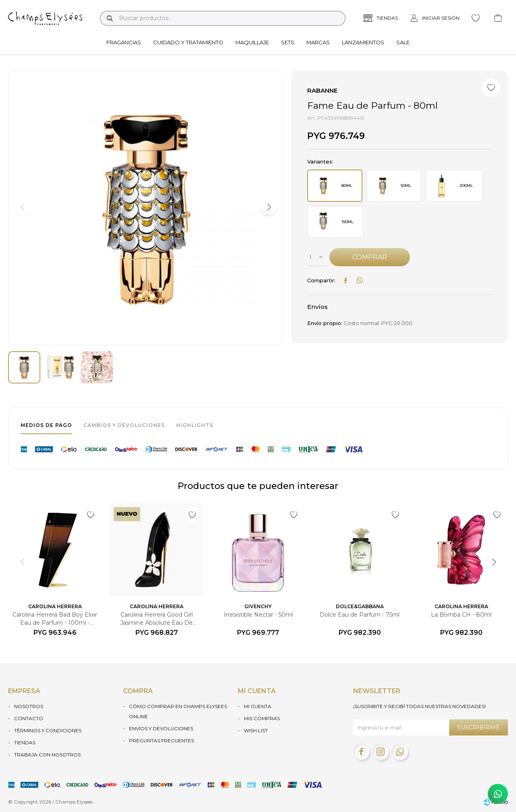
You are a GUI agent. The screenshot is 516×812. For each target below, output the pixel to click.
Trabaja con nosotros (47, 755)
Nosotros (29, 706)
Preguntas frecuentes (161, 741)
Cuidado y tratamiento (188, 42)
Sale (403, 42)
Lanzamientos (363, 42)
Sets (288, 42)
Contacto (29, 718)
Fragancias (124, 42)
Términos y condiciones (48, 730)
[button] (268, 207)
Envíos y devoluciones (161, 728)
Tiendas (25, 743)
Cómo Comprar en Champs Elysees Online (178, 711)
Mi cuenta (258, 706)
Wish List (256, 730)
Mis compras (262, 718)
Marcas (318, 42)
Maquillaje (252, 42)
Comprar (370, 257)
